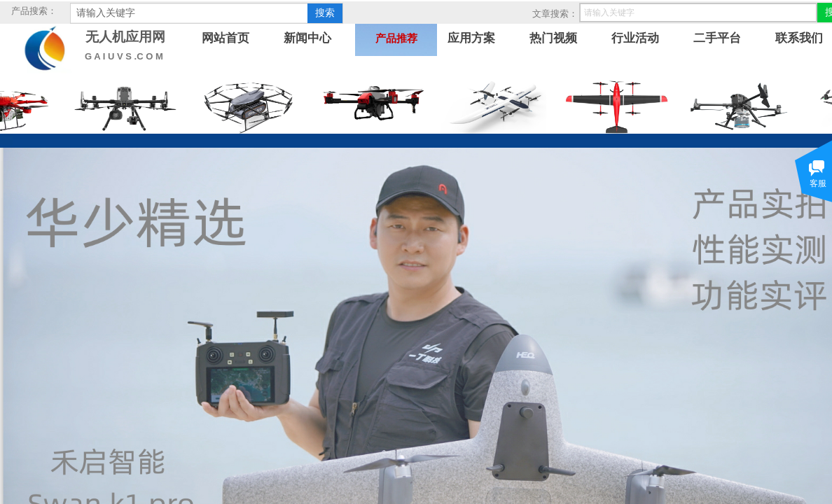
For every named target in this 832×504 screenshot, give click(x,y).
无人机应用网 (125, 37)
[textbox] (189, 13)
